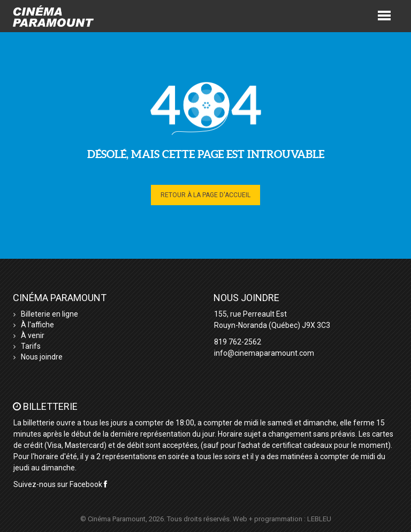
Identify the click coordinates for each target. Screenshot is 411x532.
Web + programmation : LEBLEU (282, 519)
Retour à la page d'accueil (205, 195)
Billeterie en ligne (50, 314)
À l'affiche (37, 325)
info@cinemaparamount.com (264, 353)
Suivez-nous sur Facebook (60, 484)
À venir (33, 335)
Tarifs (31, 346)
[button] (384, 15)
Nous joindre (42, 357)
